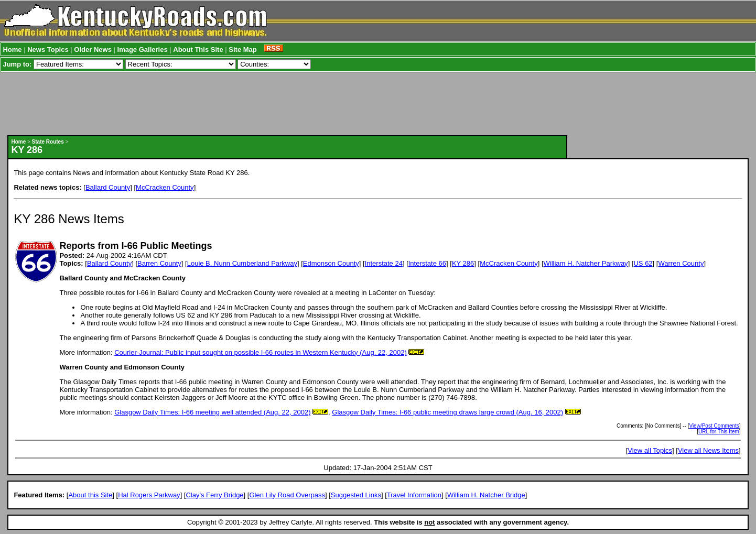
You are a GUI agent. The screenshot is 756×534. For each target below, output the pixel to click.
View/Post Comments (714, 426)
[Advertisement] (287, 104)
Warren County (681, 263)
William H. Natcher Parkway (586, 263)
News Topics (48, 50)
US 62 (643, 263)
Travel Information (414, 495)
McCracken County (165, 187)
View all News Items (708, 450)
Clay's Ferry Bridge (214, 495)
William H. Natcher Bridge (486, 495)
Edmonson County (331, 263)
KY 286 (463, 263)
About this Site (90, 495)
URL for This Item (719, 432)
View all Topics (650, 450)
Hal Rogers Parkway (149, 495)
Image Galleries (143, 50)
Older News (93, 50)
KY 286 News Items (69, 219)
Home (12, 50)
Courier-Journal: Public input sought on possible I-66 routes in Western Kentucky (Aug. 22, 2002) (261, 352)
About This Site (198, 50)
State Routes (48, 142)
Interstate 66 (427, 263)
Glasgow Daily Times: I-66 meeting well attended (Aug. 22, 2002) (212, 412)
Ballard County (108, 187)
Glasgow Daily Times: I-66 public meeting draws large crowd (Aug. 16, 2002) (447, 412)
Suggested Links (356, 495)
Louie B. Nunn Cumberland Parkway (242, 263)
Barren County (159, 263)
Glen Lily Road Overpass (287, 495)
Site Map (242, 50)
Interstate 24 (384, 263)
